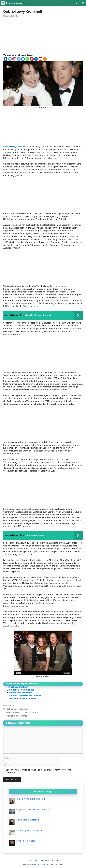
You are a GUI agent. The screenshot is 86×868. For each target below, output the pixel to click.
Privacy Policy (32, 860)
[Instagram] (14, 59)
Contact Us (45, 860)
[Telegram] (10, 59)
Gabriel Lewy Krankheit (15, 147)
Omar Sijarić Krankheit (20, 693)
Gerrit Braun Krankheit (17, 716)
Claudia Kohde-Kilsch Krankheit (25, 696)
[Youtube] (40, 59)
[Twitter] (19, 59)
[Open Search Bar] (77, 3)
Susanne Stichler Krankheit (23, 698)
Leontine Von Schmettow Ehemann (23, 712)
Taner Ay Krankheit (19, 687)
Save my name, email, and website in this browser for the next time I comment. (39, 771)
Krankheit (11, 705)
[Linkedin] (36, 59)
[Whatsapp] (27, 59)
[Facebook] (6, 59)
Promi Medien (14, 3)
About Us (56, 860)
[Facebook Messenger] (23, 59)
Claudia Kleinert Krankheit (22, 690)
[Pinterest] (32, 59)
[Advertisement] (43, 37)
